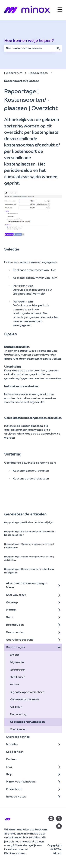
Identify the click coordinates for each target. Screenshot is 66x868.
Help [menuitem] (9, 774)
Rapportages (38, 73)
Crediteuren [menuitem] (18, 730)
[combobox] (30, 48)
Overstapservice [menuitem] (18, 737)
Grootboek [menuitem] (18, 670)
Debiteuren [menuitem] (18, 677)
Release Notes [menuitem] (16, 797)
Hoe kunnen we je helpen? (29, 41)
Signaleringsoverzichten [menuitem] (27, 692)
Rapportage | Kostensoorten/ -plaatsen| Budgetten (29, 571)
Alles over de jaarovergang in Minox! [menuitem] (27, 586)
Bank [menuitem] (10, 618)
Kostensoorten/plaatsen (22, 81)
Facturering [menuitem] (18, 715)
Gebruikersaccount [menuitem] (20, 640)
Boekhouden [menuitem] (15, 625)
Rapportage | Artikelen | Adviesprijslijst (29, 522)
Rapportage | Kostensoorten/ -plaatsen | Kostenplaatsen (30, 533)
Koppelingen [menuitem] (15, 752)
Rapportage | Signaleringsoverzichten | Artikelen (29, 558)
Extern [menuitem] (14, 655)
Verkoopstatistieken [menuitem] (24, 700)
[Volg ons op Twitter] (59, 818)
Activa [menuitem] (14, 685)
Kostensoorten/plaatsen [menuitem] (27, 722)
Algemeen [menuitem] (17, 662)
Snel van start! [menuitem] (16, 595)
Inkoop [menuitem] (11, 610)
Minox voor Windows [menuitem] (21, 782)
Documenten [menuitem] (15, 632)
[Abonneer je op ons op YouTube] (59, 826)
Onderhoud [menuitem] (14, 789)
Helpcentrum (13, 73)
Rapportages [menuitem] (15, 647)
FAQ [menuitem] (9, 767)
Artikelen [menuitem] (16, 707)
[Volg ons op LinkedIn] (51, 818)
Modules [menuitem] (12, 745)
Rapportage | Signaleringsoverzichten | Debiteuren (29, 546)
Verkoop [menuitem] (12, 603)
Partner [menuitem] (11, 759)
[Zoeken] (58, 48)
